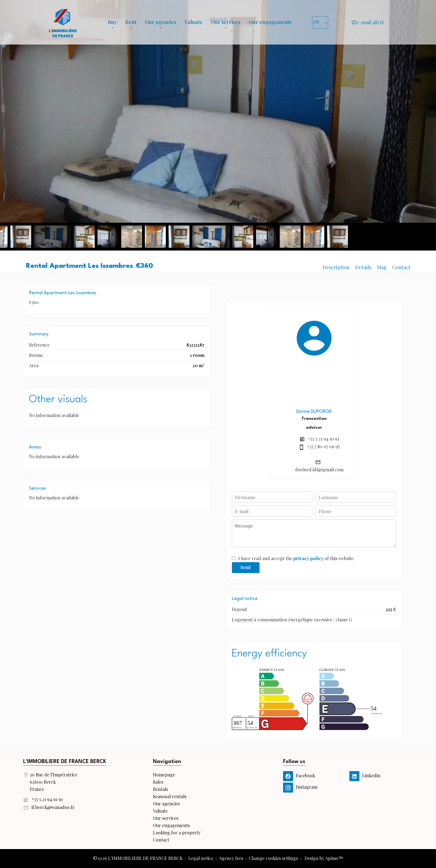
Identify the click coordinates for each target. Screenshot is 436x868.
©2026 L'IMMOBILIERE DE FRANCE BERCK (138, 858)
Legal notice (201, 858)
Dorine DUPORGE (314, 412)
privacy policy (308, 558)
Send (246, 567)
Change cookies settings (273, 858)
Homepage (63, 22)
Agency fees (231, 858)
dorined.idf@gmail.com (319, 469)
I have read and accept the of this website (296, 558)
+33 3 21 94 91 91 (323, 439)
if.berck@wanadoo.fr (53, 807)
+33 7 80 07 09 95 (323, 446)
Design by (323, 858)
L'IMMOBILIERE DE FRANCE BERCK (65, 762)
